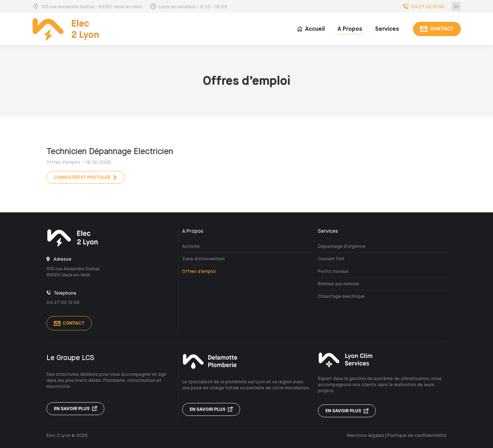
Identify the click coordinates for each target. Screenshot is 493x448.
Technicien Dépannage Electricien (110, 151)
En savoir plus (75, 408)
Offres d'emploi (63, 162)
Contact (69, 323)
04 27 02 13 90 (423, 7)
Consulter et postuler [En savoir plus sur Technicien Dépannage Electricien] (86, 177)
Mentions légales (365, 435)
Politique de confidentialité (417, 435)
